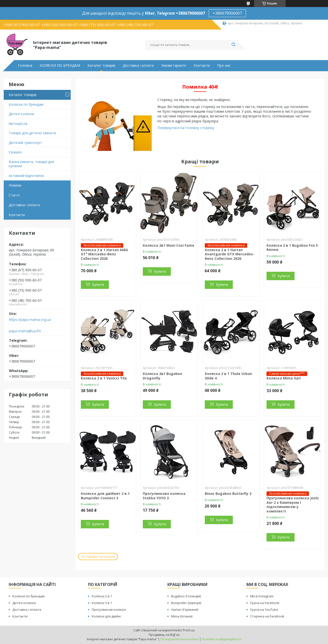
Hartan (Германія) (185, 610)
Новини (15, 185)
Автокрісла (18, 123)
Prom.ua (189, 630)
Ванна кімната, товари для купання (31, 164)
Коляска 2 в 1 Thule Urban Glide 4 (228, 376)
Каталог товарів (101, 66)
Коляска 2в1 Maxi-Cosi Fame (169, 245)
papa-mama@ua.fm (25, 331)
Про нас (224, 66)
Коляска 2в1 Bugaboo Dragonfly (163, 376)
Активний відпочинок (27, 176)
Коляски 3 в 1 (102, 603)
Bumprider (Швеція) (186, 603)
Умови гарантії (174, 66)
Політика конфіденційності (222, 639)
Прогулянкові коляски (109, 610)
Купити (98, 285)
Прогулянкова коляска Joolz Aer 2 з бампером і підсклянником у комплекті (293, 505)
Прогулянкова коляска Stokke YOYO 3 (164, 496)
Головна (25, 66)
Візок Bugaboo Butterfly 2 (228, 493)
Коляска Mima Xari (284, 378)
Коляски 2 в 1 (102, 596)
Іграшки (15, 152)
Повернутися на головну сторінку (186, 128)
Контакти (202, 66)
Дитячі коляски (21, 114)
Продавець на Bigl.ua (164, 635)
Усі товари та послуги (98, 556)
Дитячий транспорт (25, 143)
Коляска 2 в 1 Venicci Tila (104, 378)
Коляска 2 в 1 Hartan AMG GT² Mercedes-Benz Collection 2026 (104, 254)
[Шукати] (234, 45)
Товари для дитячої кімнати (32, 133)
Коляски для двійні (106, 616)
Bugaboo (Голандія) (186, 596)
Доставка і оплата (138, 66)
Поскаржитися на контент (179, 639)
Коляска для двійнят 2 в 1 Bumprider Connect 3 (105, 496)
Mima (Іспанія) (182, 616)
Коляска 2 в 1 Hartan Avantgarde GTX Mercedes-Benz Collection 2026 (230, 254)
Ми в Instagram (262, 596)
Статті (14, 195)
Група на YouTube (264, 610)
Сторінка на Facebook (267, 616)
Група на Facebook (265, 603)
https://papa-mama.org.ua (30, 320)
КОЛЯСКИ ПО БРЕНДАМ (60, 66)
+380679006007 (227, 13)
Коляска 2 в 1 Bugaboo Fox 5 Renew (292, 248)
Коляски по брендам (26, 104)
